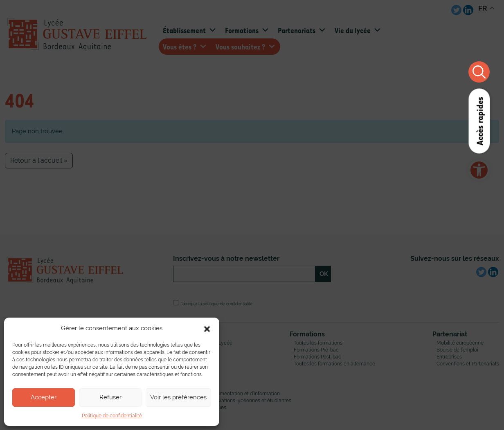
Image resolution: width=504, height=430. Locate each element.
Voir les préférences (178, 397)
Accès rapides (479, 121)
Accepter (44, 397)
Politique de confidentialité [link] (112, 416)
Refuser (110, 397)
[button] (207, 328)
